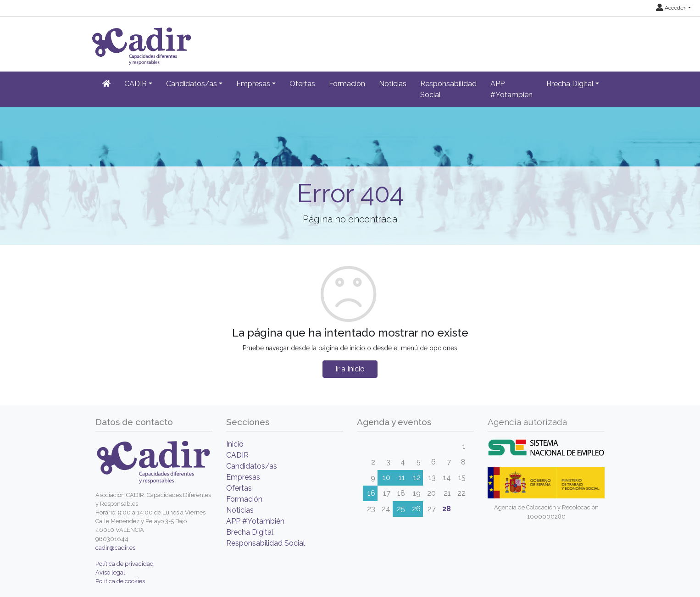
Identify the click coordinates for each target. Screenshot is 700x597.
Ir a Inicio (350, 369)
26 (416, 509)
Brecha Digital (250, 532)
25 (401, 509)
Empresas (243, 477)
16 (371, 493)
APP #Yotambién (511, 89)
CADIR (237, 455)
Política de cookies (120, 581)
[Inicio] (106, 84)
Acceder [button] (671, 8)
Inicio (235, 444)
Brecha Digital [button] (570, 84)
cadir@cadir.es (115, 548)
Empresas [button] (253, 84)
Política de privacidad (125, 564)
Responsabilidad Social (448, 89)
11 (402, 478)
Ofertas (302, 84)
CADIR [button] (136, 84)
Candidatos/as (252, 466)
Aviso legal (110, 572)
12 (417, 478)
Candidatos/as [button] (192, 84)
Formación (347, 84)
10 (386, 478)
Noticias (393, 84)
